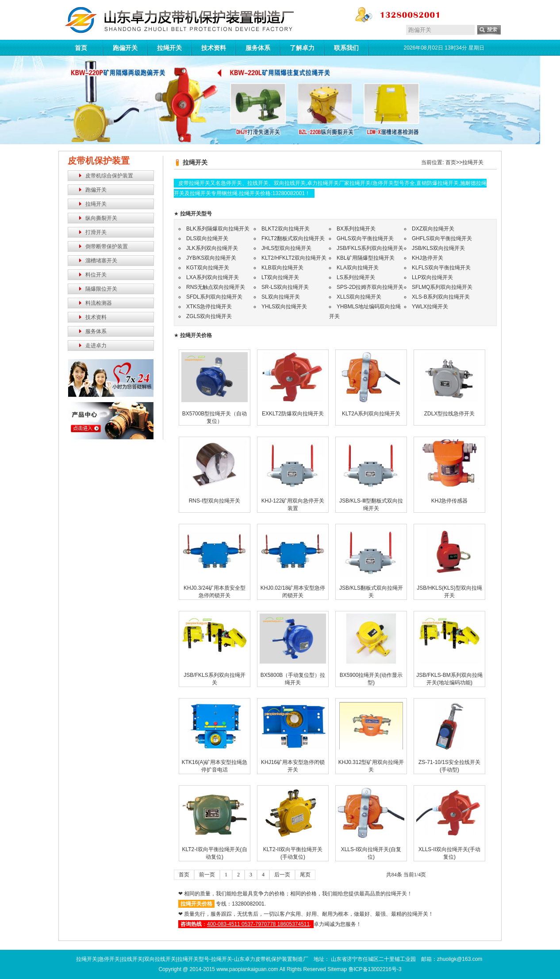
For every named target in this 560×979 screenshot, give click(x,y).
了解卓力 (302, 48)
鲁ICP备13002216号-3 (375, 969)
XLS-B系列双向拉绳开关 (441, 297)
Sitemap (337, 969)
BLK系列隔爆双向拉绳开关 (218, 229)
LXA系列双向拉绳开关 (213, 277)
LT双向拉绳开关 (280, 277)
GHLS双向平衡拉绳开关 (365, 238)
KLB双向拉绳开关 (282, 268)
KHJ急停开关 (428, 258)
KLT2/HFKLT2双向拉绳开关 (294, 258)
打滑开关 (96, 232)
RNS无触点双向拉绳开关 (216, 287)
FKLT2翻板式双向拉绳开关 (293, 238)
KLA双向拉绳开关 (358, 268)
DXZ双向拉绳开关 (433, 229)
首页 (81, 48)
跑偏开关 (125, 48)
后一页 (282, 875)
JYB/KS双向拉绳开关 (211, 258)
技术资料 (214, 48)
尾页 (305, 875)
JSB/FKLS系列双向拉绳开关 (370, 248)
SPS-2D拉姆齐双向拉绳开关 (370, 287)
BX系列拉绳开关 (356, 229)
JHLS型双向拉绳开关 (286, 248)
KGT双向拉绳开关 (208, 268)
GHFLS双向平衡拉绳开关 (442, 238)
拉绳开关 (169, 48)
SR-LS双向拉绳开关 (285, 287)
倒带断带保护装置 (107, 246)
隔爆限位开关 (101, 289)
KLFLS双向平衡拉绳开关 (441, 268)
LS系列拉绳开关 (356, 277)
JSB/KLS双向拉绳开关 (438, 248)
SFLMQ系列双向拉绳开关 (442, 287)
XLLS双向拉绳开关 (359, 297)
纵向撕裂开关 (101, 218)
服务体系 (258, 48)
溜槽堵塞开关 (101, 261)
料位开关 (96, 275)
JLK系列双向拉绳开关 (212, 248)
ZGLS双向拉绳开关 (209, 316)
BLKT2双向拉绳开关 (286, 229)
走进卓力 (96, 346)
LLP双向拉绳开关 (432, 277)
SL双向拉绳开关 (281, 297)
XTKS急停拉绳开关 (209, 307)
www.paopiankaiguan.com (247, 969)
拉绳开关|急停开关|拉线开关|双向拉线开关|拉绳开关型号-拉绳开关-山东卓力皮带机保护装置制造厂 (192, 959)
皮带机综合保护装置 (109, 176)
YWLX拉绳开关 (430, 307)
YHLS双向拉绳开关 (284, 307)
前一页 (207, 875)
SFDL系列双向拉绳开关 (214, 297)
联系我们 (346, 48)
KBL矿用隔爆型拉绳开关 (366, 258)
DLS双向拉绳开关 (207, 238)
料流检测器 (99, 303)
